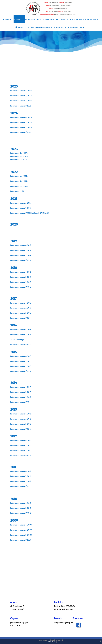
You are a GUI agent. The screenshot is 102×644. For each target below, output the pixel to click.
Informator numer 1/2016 (20, 345)
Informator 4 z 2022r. (19, 176)
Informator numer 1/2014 (20, 402)
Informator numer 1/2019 (20, 260)
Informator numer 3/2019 (21, 250)
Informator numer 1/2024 (21, 132)
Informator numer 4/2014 (21, 387)
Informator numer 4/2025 (21, 91)
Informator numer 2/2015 (21, 366)
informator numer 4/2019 (21, 245)
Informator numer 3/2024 (21, 122)
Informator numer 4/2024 (21, 117)
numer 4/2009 (25, 525)
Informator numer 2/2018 (21, 282)
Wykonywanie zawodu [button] (57, 19)
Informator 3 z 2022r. (19, 181)
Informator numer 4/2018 (21, 272)
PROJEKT (9, 19)
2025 (14, 86)
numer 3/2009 (25, 530)
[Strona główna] (4, 19)
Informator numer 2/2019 (21, 255)
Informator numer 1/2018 (20, 287)
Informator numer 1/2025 (21, 106)
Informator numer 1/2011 (20, 486)
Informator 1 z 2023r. (19, 159)
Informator (15, 508)
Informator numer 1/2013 (20, 429)
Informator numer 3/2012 (21, 446)
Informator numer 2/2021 (21, 208)
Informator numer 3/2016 (21, 334)
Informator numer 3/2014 (21, 392)
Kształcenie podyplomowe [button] (85, 19)
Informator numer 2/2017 (21, 313)
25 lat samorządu (18, 340)
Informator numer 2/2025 (21, 101)
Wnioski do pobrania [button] (41, 27)
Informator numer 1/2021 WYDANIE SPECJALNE (29, 213)
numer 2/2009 (25, 535)
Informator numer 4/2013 (21, 414)
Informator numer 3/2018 (21, 277)
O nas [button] (20, 19)
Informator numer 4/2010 (21, 503)
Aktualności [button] (35, 19)
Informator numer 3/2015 (21, 361)
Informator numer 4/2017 (21, 303)
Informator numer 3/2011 (20, 476)
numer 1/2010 (25, 513)
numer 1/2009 (25, 540)
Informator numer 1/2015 (20, 371)
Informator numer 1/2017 (20, 318)
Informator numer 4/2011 (20, 471)
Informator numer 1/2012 (20, 456)
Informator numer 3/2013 (21, 419)
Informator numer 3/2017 (21, 308)
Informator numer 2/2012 (21, 451)
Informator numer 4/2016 (21, 330)
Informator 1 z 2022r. (19, 191)
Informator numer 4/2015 (21, 356)
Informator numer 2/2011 (20, 481)
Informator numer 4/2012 (21, 440)
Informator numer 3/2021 (21, 203)
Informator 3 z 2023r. (19, 153)
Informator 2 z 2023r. (19, 156)
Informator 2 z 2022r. (19, 186)
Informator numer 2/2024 (21, 127)
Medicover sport (78, 27)
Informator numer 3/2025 (21, 96)
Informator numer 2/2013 (21, 424)
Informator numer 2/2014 (21, 397)
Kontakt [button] (61, 27)
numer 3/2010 (25, 508)
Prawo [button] (22, 27)
